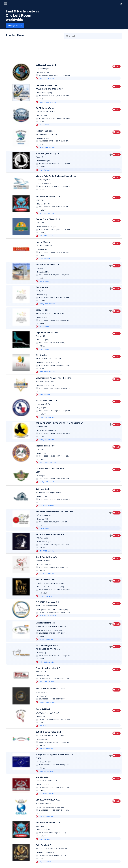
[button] (5, 4)
